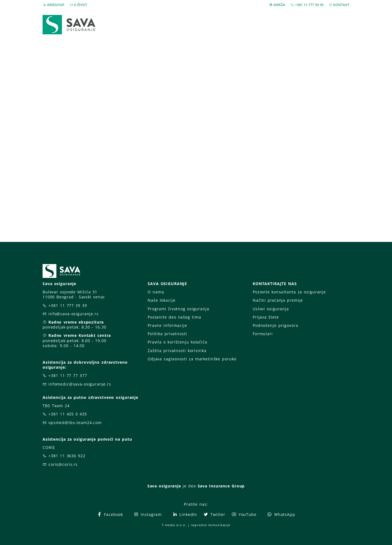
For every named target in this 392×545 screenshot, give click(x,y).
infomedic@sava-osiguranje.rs (80, 384)
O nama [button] (277, 24)
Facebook (110, 514)
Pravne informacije (167, 325)
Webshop (158, 24)
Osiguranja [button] (194, 24)
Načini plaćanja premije (278, 300)
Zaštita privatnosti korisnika (177, 351)
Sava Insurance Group (221, 486)
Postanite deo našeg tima (174, 317)
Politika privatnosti (167, 334)
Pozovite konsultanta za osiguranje (289, 292)
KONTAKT (341, 5)
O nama (156, 292)
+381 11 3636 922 (67, 456)
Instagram (148, 514)
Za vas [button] (311, 24)
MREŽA (279, 5)
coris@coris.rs (63, 464)
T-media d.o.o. (174, 525)
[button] (339, 25)
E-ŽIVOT (81, 5)
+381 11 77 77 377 (68, 375)
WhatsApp (281, 514)
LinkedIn (185, 514)
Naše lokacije (161, 300)
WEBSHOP (56, 5)
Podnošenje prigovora (275, 325)
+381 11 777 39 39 (309, 5)
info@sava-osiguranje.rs (74, 314)
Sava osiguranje (164, 486)
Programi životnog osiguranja (178, 309)
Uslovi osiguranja (271, 309)
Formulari (263, 334)
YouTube (244, 514)
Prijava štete (241, 24)
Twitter (214, 514)
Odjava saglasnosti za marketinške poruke (192, 359)
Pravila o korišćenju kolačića (177, 342)
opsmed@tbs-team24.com (75, 423)
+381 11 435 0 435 (68, 414)
